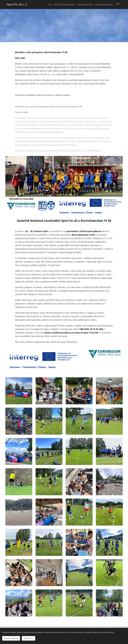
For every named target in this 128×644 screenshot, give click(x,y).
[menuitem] (43, 5)
